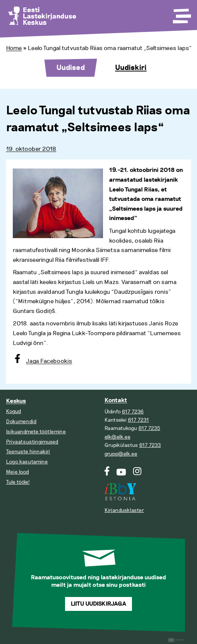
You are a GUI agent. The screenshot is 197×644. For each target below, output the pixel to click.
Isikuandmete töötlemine (36, 432)
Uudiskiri (131, 68)
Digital (177, 640)
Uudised (71, 68)
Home (14, 48)
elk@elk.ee (117, 437)
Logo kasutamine (27, 462)
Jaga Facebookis (49, 361)
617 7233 (150, 445)
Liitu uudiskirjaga (98, 604)
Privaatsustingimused (32, 442)
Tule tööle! (18, 482)
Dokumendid (21, 421)
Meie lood (17, 472)
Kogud (14, 411)
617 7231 (138, 420)
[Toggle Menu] (181, 14)
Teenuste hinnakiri (28, 452)
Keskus (16, 401)
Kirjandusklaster (124, 510)
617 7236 (133, 412)
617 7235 (149, 428)
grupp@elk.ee (121, 454)
